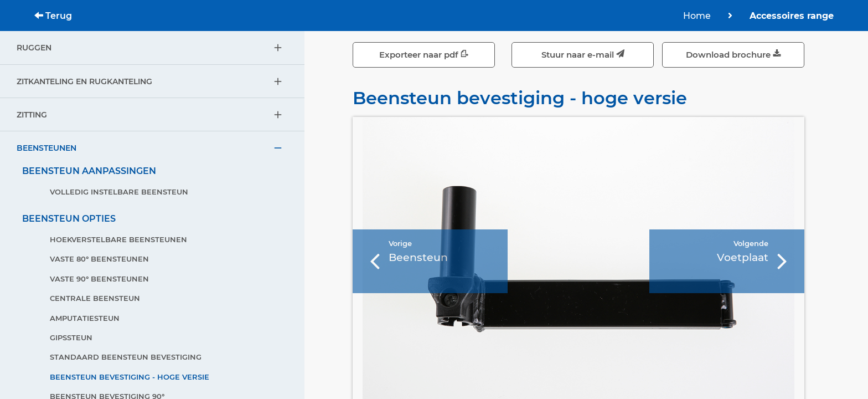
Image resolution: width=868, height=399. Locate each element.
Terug (53, 16)
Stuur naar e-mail (583, 55)
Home (697, 16)
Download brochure (733, 55)
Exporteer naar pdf (424, 55)
